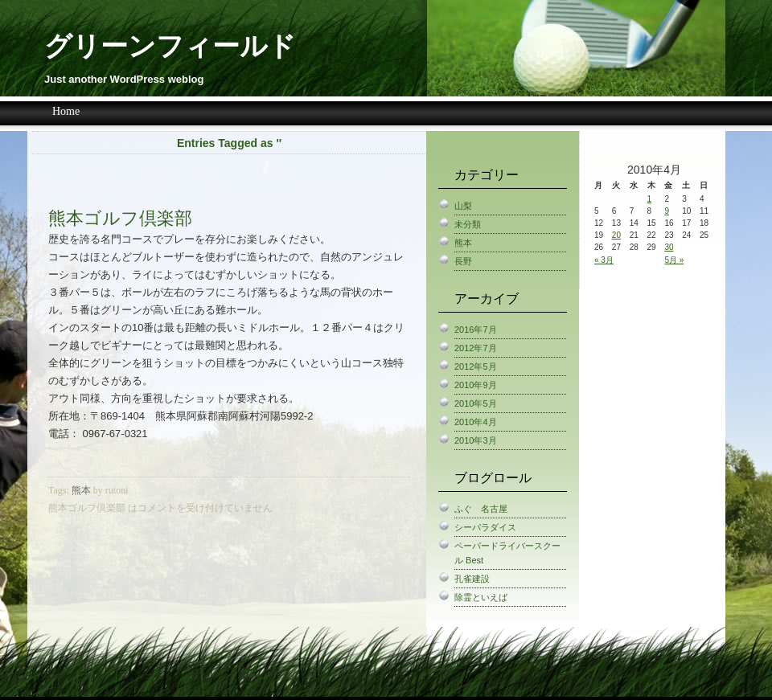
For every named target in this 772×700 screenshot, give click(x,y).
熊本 (81, 490)
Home (66, 111)
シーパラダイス (485, 527)
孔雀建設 (472, 579)
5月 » (674, 260)
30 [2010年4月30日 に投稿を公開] (669, 247)
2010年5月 (476, 403)
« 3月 (604, 260)
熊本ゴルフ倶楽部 (120, 218)
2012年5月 (476, 366)
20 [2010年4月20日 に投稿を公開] (616, 235)
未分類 (468, 224)
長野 (463, 261)
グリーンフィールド (170, 46)
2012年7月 (476, 348)
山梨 (463, 206)
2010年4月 (476, 422)
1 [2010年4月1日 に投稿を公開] (650, 199)
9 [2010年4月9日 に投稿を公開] (667, 211)
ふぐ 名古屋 (481, 509)
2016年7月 (476, 330)
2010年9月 (476, 385)
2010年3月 (476, 440)
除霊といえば (481, 597)
